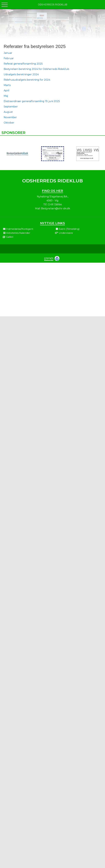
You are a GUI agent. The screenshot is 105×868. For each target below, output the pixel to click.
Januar (8, 53)
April (7, 90)
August (8, 112)
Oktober (9, 123)
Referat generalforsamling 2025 (23, 64)
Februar (9, 58)
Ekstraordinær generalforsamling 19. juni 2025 (32, 101)
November (10, 117)
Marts (7, 85)
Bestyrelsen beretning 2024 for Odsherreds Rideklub (36, 69)
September (11, 107)
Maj (6, 96)
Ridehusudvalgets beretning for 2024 (27, 80)
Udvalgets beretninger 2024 (21, 74)
